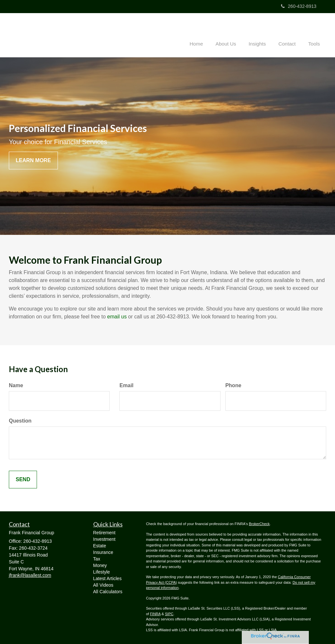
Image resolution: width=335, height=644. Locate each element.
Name (16, 385)
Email (126, 385)
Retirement (104, 533)
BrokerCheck (259, 524)
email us (117, 317)
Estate (100, 546)
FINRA (155, 614)
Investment (104, 539)
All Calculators (108, 592)
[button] (232, 34)
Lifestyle (102, 572)
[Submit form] (23, 479)
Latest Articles (107, 578)
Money (100, 565)
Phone (233, 385)
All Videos (103, 585)
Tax (97, 559)
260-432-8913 (299, 6)
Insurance (103, 552)
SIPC (169, 614)
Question (20, 420)
